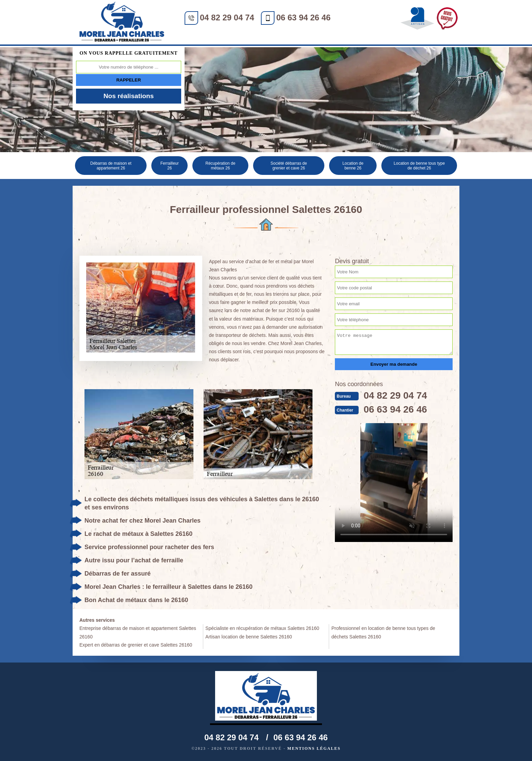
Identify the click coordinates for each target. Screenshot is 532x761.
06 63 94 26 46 (303, 17)
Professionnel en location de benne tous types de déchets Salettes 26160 (383, 632)
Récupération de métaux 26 (221, 166)
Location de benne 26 (353, 166)
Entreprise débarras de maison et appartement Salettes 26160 (138, 632)
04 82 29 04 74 (227, 17)
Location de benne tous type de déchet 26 (420, 166)
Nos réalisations (129, 96)
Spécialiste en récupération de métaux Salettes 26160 (262, 628)
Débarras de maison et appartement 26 (110, 166)
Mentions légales (314, 748)
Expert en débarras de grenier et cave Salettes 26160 (136, 645)
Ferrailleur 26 (170, 166)
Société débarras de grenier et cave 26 (289, 166)
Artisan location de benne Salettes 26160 (249, 637)
